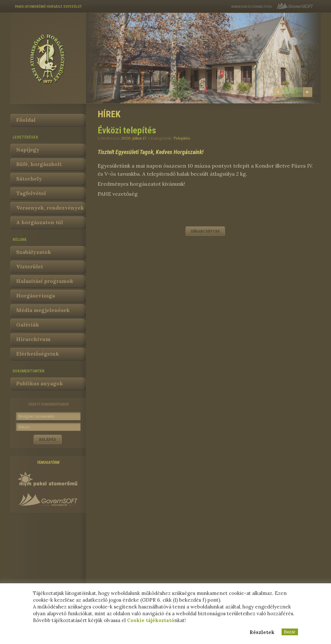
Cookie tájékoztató (151, 620)
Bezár (290, 632)
